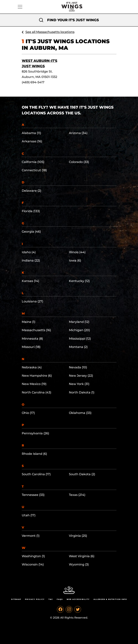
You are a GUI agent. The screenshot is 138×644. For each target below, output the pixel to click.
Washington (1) (33, 556)
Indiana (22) (31, 260)
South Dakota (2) (82, 474)
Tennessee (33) (33, 495)
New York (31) (79, 384)
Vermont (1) (31, 536)
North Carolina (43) (36, 392)
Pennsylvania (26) (35, 433)
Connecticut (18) (34, 170)
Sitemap (16, 599)
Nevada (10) (78, 367)
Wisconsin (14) (33, 564)
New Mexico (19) (34, 384)
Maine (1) (28, 322)
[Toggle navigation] (20, 7)
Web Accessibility (78, 599)
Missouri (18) (31, 347)
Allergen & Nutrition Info (110, 599)
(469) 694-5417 (33, 82)
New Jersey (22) (81, 376)
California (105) (33, 162)
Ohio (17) (28, 413)
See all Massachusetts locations (50, 32)
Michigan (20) (79, 330)
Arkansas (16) (32, 141)
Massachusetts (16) (36, 330)
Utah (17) (29, 515)
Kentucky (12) (79, 281)
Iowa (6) (75, 260)
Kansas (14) (30, 281)
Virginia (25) (78, 536)
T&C (51, 599)
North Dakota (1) (82, 392)
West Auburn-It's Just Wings (40, 63)
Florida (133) (31, 211)
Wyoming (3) (79, 564)
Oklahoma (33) (80, 413)
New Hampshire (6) (37, 376)
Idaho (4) (29, 252)
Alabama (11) (31, 133)
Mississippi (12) (80, 339)
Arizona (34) (78, 133)
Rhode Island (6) (34, 454)
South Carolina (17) (36, 474)
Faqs (60, 599)
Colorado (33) (79, 162)
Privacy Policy (35, 599)
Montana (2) (78, 347)
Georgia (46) (31, 232)
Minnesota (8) (32, 339)
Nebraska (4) (32, 367)
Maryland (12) (79, 322)
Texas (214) (77, 495)
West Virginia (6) (82, 556)
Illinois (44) (77, 252)
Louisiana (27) (32, 301)
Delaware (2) (31, 191)
